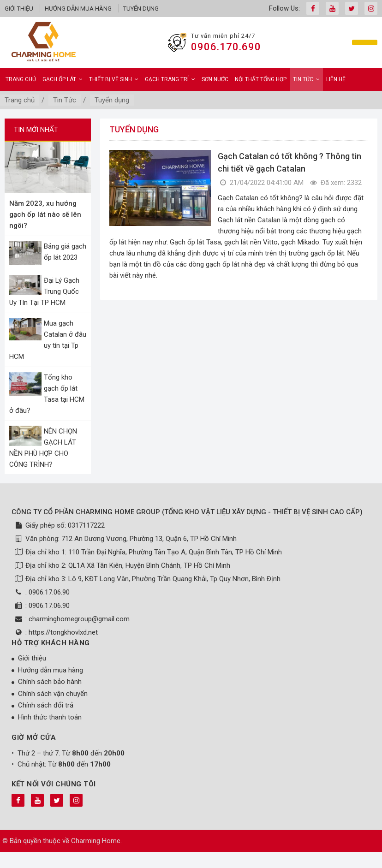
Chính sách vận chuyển (53, 694)
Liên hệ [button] (336, 79)
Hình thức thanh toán (50, 717)
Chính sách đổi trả (46, 705)
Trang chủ (21, 79)
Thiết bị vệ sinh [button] (114, 79)
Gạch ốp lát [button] (63, 79)
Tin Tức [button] (306, 79)
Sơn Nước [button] (215, 79)
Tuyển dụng (141, 9)
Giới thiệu (19, 9)
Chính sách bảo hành (50, 682)
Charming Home (96, 841)
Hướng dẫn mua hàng (78, 9)
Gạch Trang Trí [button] (170, 79)
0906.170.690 (226, 47)
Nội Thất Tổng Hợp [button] (261, 79)
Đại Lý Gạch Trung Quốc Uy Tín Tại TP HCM (44, 291)
